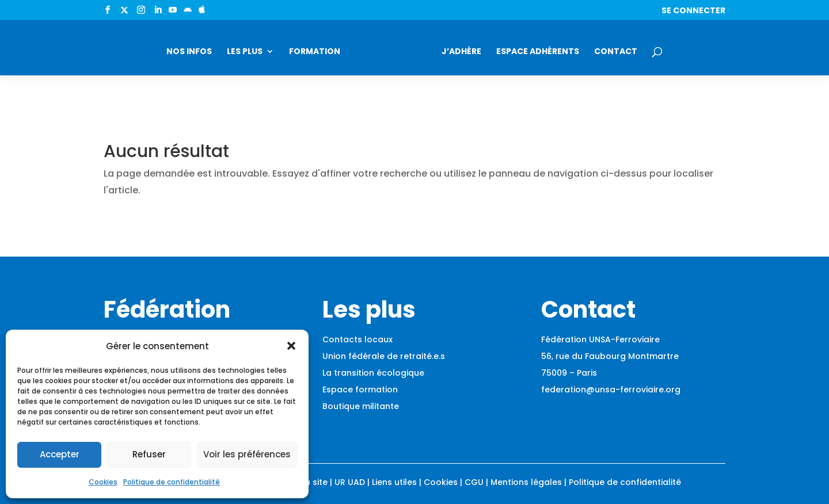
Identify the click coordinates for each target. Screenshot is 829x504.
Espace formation (360, 390)
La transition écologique (373, 373)
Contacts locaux (358, 339)
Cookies (103, 482)
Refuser (149, 454)
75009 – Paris (569, 373)
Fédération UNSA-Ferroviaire (600, 339)
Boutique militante (361, 406)
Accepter (60, 454)
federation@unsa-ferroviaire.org (611, 390)
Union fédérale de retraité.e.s (384, 356)
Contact (616, 52)
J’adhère (461, 52)
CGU (474, 482)
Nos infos (189, 52)
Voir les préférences (247, 454)
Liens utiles (394, 482)
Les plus (245, 52)
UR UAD (350, 482)
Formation (315, 52)
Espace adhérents (538, 52)
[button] (291, 346)
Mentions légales (526, 482)
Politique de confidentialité (172, 482)
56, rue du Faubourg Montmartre (610, 356)
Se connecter (693, 11)
